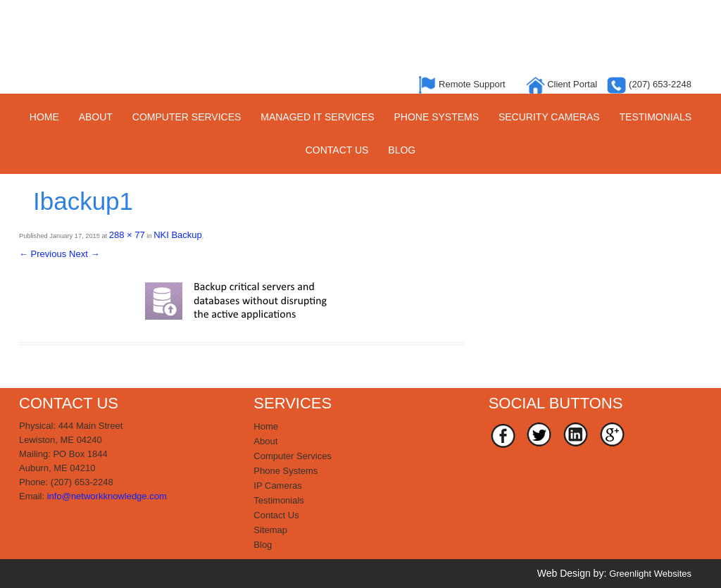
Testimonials (656, 117)
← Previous (43, 254)
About (96, 117)
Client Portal (563, 84)
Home (44, 117)
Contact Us (337, 150)
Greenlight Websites (650, 574)
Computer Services (187, 117)
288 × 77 (127, 235)
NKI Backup (178, 235)
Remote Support (463, 84)
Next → (84, 254)
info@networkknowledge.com (107, 496)
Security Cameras (549, 117)
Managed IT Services (317, 117)
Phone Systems (436, 117)
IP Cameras (277, 486)
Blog (402, 150)
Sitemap (270, 530)
